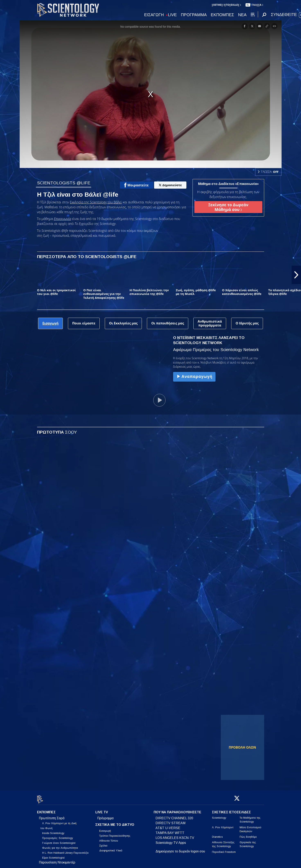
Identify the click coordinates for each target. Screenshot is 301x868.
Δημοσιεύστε (170, 185)
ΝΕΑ (242, 15)
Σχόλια (103, 843)
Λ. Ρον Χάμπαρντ (223, 825)
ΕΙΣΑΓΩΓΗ (154, 15)
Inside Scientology (53, 831)
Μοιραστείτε (136, 185)
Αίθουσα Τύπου (109, 838)
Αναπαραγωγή (194, 376)
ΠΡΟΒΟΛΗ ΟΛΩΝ (242, 747)
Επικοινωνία (62, 219)
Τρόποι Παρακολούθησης (115, 833)
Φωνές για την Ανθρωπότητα (60, 846)
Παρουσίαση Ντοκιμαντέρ (57, 860)
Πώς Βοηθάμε (248, 835)
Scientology (219, 815)
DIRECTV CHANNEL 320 (174, 816)
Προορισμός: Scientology (57, 836)
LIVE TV (102, 810)
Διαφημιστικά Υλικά (111, 848)
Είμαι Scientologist (53, 855)
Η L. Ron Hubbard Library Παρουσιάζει (65, 850)
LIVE (172, 15)
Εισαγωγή (105, 829)
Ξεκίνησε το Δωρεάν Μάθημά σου (228, 207)
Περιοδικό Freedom (224, 849)
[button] (296, 275)
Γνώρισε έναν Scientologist (59, 841)
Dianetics (217, 835)
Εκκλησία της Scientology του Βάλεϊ (96, 202)
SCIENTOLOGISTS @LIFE (64, 183)
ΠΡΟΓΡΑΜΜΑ (194, 15)
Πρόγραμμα (105, 816)
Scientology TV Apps (171, 840)
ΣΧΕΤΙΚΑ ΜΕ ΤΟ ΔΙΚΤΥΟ (115, 822)
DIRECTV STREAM (170, 821)
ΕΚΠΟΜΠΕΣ (222, 15)
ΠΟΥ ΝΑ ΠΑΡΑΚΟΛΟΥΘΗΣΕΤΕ (178, 810)
